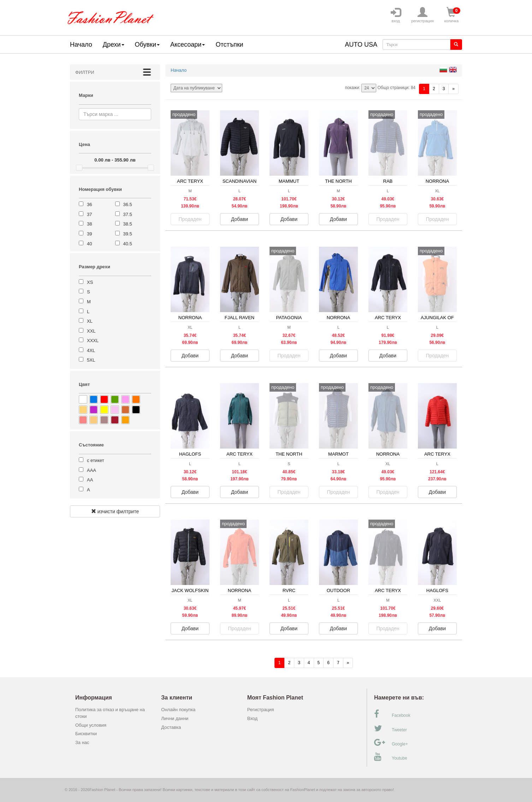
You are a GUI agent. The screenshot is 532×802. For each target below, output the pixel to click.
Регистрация (261, 710)
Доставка (171, 727)
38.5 (128, 224)
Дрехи (114, 45)
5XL (91, 360)
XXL (91, 331)
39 (89, 234)
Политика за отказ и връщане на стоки (110, 713)
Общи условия (91, 725)
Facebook (392, 714)
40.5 (128, 244)
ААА (91, 470)
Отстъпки (229, 45)
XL (90, 321)
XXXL (93, 341)
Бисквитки (86, 734)
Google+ (391, 743)
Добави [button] (240, 219)
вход (396, 15)
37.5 (128, 214)
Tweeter (391, 728)
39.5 (128, 234)
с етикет (96, 460)
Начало (81, 45)
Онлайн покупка (178, 710)
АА (90, 480)
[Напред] (453, 89)
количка (451, 15)
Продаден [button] (190, 219)
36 (89, 204)
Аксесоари (188, 45)
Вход (252, 718)
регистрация (422, 15)
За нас (82, 742)
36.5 (128, 204)
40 (89, 244)
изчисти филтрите (115, 511)
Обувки (147, 45)
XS (90, 282)
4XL (91, 350)
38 (89, 224)
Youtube (391, 757)
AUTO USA (361, 45)
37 (89, 214)
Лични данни (175, 718)
